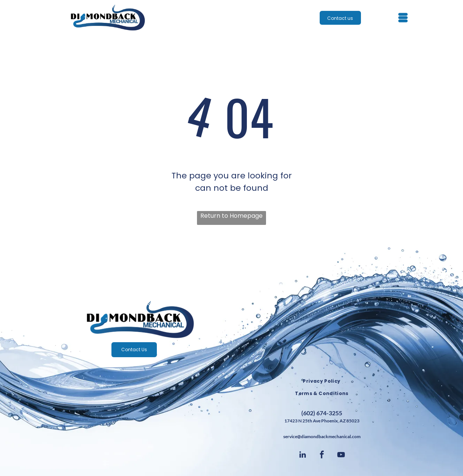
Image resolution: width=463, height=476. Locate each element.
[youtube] (341, 456)
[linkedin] (303, 456)
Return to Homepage (231, 216)
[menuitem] (322, 381)
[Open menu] (403, 18)
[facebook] (322, 456)
